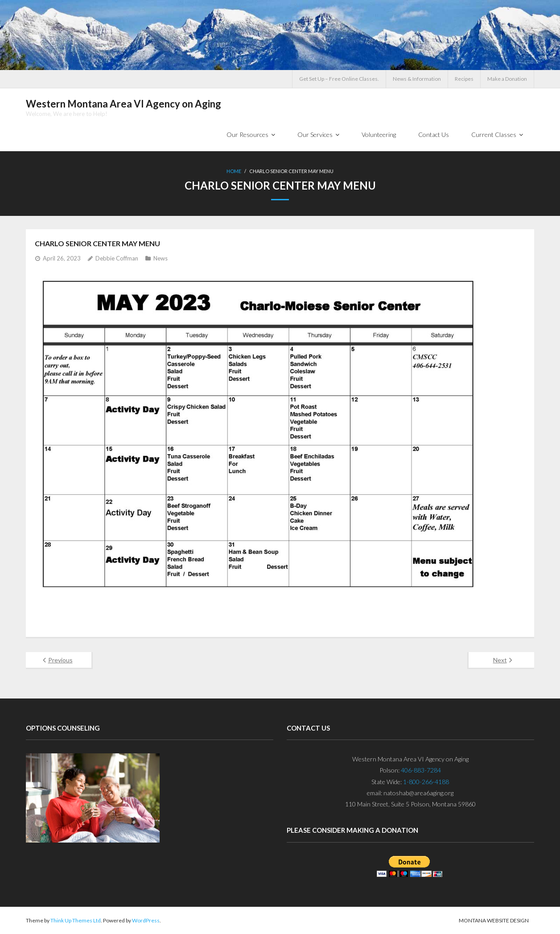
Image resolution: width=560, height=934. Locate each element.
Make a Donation (507, 79)
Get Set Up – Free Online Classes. (339, 79)
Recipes (464, 79)
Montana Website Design (494, 920)
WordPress (146, 920)
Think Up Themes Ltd (76, 920)
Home (234, 171)
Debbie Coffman (117, 258)
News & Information (417, 79)
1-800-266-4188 (426, 782)
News (161, 258)
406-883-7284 (421, 770)
